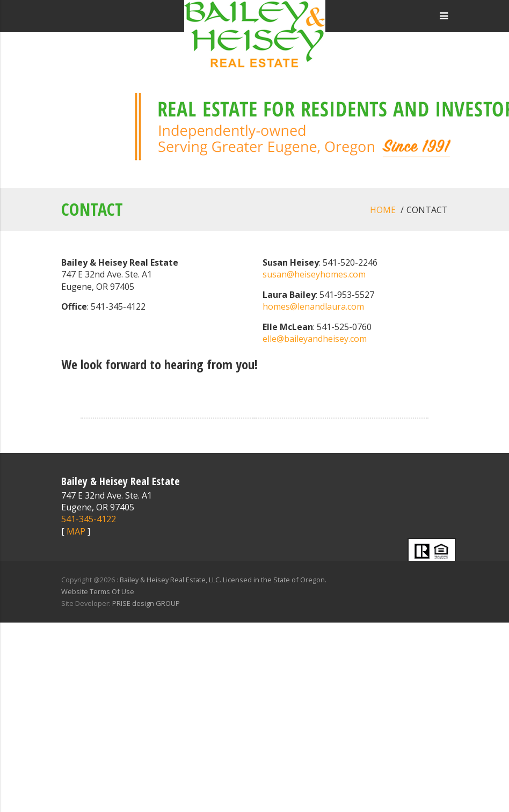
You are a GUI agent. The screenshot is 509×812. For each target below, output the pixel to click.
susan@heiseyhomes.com (314, 274)
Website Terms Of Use (98, 591)
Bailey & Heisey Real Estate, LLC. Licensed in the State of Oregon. (223, 580)
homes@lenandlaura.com (313, 306)
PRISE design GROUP (146, 603)
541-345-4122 (89, 519)
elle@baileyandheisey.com (315, 339)
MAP (76, 531)
